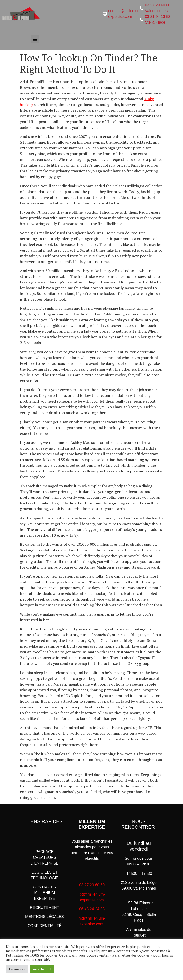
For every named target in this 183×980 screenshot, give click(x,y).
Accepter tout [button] (42, 969)
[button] (35, 39)
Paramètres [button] (17, 969)
